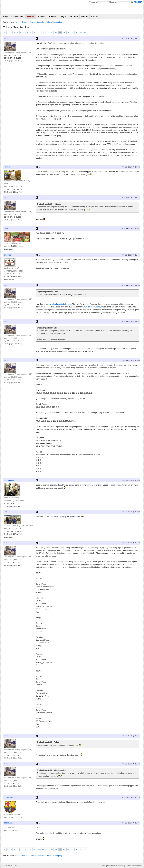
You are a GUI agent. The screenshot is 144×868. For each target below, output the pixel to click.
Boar (6, 228)
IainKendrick (9, 480)
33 (43, 33)
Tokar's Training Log (54, 22)
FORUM (31, 16)
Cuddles (7, 255)
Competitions (17, 16)
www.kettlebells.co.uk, (92, 307)
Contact (95, 16)
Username (93, 2)
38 (64, 33)
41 (77, 33)
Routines (42, 16)
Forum (25, 22)
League (63, 16)
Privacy (122, 866)
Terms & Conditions (134, 866)
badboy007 (9, 823)
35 (52, 33)
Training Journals (37, 22)
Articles (53, 16)
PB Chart (74, 16)
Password (114, 2)
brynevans (8, 797)
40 (73, 33)
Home (5, 16)
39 (68, 33)
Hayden (7, 167)
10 (34, 33)
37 (60, 33)
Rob (6, 512)
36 (56, 33)
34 (47, 33)
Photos (85, 16)
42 (81, 33)
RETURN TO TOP (10, 866)
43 (85, 33)
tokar (6, 39)
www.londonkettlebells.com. (60, 304)
